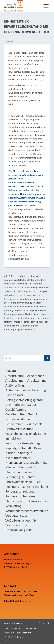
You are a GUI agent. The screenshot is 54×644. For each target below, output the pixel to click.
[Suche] (27, 358)
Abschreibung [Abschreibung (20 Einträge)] (15, 376)
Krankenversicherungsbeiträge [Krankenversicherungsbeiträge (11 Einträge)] (26, 462)
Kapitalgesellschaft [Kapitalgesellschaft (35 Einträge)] (18, 448)
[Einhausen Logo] (22, 6)
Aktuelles (10, 41)
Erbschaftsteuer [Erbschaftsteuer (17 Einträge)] (25, 405)
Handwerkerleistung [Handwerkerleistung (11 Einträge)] (19, 429)
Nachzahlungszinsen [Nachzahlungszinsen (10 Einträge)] (19, 472)
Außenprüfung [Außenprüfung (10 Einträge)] (15, 385)
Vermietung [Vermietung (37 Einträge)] (13, 506)
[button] (5, 639)
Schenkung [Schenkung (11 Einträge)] (40, 487)
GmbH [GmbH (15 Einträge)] (32, 414)
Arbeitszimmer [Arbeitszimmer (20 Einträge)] (38, 380)
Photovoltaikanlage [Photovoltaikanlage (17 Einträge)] (19, 482)
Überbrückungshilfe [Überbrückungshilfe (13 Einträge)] (19, 530)
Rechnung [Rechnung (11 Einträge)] (12, 487)
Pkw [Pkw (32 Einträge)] (38, 482)
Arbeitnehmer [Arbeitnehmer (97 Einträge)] (15, 380)
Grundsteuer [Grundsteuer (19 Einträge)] (14, 424)
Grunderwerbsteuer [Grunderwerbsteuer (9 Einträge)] (19, 419)
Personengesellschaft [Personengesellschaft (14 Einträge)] (20, 477)
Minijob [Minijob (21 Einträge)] (31, 467)
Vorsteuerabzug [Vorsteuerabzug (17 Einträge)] (16, 525)
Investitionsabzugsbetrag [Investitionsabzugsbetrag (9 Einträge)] (23, 443)
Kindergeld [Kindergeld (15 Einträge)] (25, 453)
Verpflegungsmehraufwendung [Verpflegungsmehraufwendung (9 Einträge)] (27, 511)
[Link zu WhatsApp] (48, 623)
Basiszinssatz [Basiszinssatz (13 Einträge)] (14, 395)
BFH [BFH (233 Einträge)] (8, 405)
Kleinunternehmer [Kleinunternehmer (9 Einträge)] (18, 458)
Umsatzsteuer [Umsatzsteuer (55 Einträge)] (39, 501)
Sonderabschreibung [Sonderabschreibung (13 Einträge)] (20, 491)
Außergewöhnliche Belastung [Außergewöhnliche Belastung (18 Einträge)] (26, 390)
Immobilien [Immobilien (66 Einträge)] (13, 438)
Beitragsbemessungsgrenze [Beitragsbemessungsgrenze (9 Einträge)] (24, 400)
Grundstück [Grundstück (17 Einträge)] (34, 424)
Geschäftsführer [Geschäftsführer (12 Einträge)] (16, 409)
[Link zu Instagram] (43, 623)
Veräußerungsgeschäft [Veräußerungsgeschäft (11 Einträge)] (21, 520)
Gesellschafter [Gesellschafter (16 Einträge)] (15, 414)
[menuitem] (46, 6)
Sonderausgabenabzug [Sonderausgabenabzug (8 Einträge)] (21, 496)
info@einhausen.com (22, 601)
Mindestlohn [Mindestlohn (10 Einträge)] (14, 467)
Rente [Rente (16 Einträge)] (26, 487)
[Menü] (46, 6)
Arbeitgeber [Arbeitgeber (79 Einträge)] (35, 376)
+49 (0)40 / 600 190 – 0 (24, 591)
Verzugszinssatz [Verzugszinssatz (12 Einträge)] (16, 515)
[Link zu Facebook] (39, 623)
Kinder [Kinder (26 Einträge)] (10, 453)
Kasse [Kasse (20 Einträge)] (38, 448)
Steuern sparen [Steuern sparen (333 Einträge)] (16, 501)
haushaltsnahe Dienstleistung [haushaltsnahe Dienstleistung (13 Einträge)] (26, 434)
